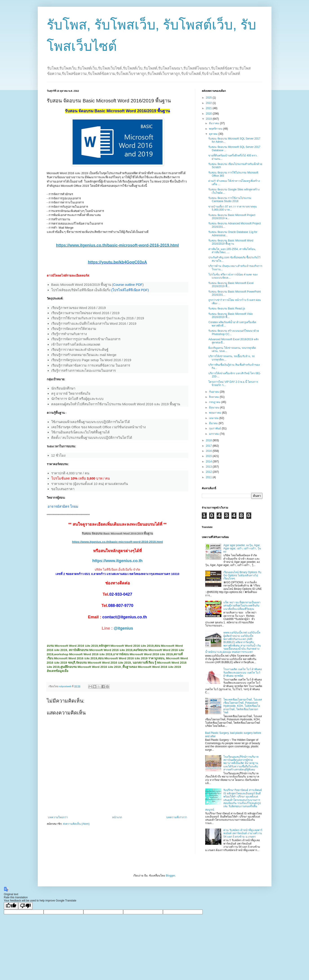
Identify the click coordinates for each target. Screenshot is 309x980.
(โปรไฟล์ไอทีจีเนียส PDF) (130, 290)
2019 (209, 119)
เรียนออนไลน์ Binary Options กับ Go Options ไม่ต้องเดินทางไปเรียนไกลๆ (242, 576)
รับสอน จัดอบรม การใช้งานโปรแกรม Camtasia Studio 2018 (230, 200)
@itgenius (123, 628)
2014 (209, 462)
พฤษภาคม (215, 413)
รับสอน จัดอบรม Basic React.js (227, 309)
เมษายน (214, 418)
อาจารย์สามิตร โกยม (63, 506)
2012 (209, 472)
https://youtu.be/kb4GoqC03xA (117, 262)
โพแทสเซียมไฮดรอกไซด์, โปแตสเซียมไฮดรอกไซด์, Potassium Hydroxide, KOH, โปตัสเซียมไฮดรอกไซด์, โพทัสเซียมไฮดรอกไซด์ (243, 706)
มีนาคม (214, 423)
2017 (209, 446)
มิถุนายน (214, 408)
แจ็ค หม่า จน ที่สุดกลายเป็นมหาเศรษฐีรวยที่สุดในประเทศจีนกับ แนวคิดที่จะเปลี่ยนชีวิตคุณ (242, 606)
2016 (209, 451)
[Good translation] (11, 906)
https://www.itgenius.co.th (117, 561)
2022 (209, 103)
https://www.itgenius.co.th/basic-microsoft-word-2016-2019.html (117, 245)
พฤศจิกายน (216, 129)
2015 (209, 456)
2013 (209, 467)
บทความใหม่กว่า (58, 817)
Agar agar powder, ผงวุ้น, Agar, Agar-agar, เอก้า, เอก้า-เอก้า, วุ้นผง (242, 549)
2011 (209, 477)
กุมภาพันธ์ (215, 428)
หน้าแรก (117, 817)
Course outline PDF (128, 285)
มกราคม (214, 434)
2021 (209, 108)
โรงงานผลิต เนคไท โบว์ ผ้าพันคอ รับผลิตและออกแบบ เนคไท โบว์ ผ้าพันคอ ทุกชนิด (243, 672)
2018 (209, 440)
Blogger (170, 876)
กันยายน (214, 392)
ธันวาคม (214, 123)
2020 (209, 114)
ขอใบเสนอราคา (63, 489)
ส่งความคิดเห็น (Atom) (76, 824)
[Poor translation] (25, 906)
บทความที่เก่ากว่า (177, 817)
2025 (209, 98)
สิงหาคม (214, 397)
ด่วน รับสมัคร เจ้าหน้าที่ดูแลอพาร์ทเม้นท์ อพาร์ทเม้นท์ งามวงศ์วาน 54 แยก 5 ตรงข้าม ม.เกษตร (243, 833)
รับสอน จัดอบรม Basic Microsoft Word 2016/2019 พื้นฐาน (231, 242)
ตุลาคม (214, 134)
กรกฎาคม (215, 402)
